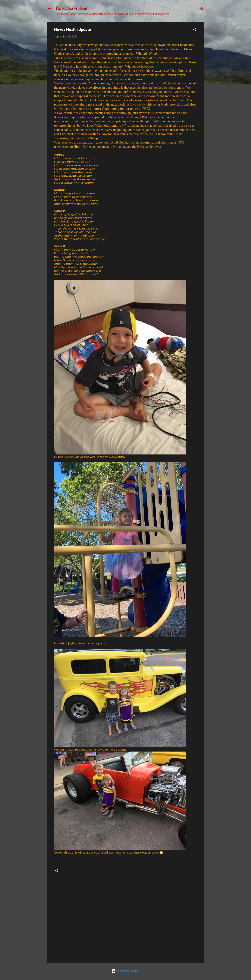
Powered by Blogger (125, 971)
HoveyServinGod (71, 8)
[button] (195, 30)
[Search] (202, 10)
